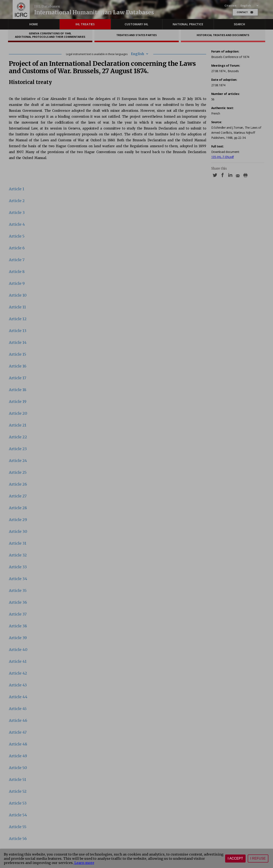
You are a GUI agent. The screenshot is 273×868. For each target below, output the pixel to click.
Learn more (84, 863)
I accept (235, 858)
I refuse (258, 858)
